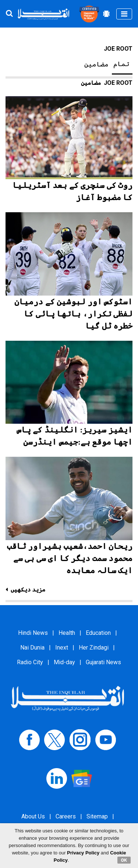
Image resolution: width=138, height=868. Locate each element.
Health (67, 633)
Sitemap (97, 816)
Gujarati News (103, 662)
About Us (33, 816)
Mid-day (64, 662)
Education (98, 633)
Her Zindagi (94, 648)
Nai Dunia (32, 648)
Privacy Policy (83, 853)
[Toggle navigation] (124, 14)
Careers (66, 816)
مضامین (96, 64)
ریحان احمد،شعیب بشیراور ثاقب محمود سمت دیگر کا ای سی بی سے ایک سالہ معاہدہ (70, 558)
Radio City (30, 662)
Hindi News (33, 633)
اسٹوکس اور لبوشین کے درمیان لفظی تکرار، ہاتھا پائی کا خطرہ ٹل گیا (73, 314)
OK (124, 860)
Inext (62, 648)
